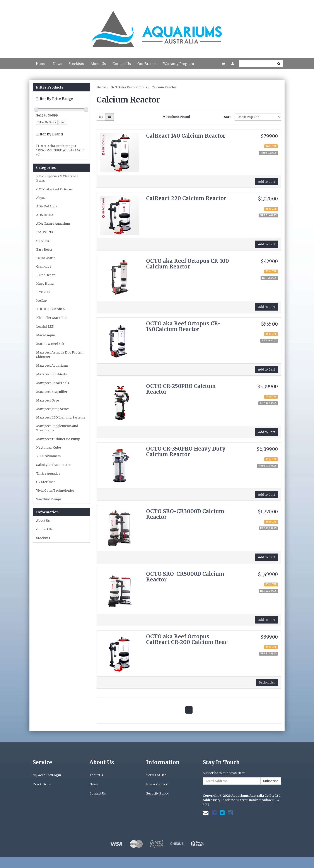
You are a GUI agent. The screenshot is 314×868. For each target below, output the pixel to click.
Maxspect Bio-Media (52, 374)
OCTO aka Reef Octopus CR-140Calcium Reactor (183, 326)
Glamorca (44, 267)
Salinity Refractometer (53, 465)
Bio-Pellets (44, 232)
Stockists (76, 64)
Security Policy (157, 793)
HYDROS (43, 292)
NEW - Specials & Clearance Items (57, 178)
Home (41, 64)
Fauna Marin (46, 258)
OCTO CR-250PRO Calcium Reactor (181, 389)
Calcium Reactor (164, 87)
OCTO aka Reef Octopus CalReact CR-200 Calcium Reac (187, 639)
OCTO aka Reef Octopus (54, 189)
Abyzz (41, 198)
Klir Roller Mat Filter (51, 318)
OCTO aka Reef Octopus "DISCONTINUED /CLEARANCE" (61, 150)
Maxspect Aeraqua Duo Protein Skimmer (60, 355)
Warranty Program (179, 64)
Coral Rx (43, 241)
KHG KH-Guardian (50, 309)
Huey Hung (45, 284)
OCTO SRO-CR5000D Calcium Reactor (185, 577)
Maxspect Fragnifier (52, 392)
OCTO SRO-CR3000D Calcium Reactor (185, 514)
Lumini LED (45, 326)
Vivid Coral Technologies (55, 490)
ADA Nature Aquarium (53, 224)
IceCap (41, 301)
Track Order (42, 784)
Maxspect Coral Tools (53, 383)
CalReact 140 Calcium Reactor (186, 136)
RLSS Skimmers (48, 456)
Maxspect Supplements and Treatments (57, 428)
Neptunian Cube (49, 448)
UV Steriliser (46, 482)
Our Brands (147, 64)
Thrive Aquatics (48, 473)
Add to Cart (266, 182)
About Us (98, 64)
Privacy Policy (157, 784)
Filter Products (50, 87)
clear (63, 122)
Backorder (267, 682)
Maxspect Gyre (48, 400)
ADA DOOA (45, 215)
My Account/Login (47, 775)
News (57, 64)
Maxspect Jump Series (53, 409)
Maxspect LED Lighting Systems (61, 417)
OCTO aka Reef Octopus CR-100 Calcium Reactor (188, 264)
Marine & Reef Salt (50, 344)
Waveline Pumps (49, 499)
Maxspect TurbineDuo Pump (58, 439)
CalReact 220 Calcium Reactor (186, 198)
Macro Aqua (45, 335)
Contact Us (122, 64)
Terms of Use (156, 775)
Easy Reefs (44, 249)
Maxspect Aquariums (52, 366)
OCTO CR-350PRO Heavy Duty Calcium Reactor (186, 452)
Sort (227, 117)
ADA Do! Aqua (47, 206)
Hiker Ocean (46, 275)
